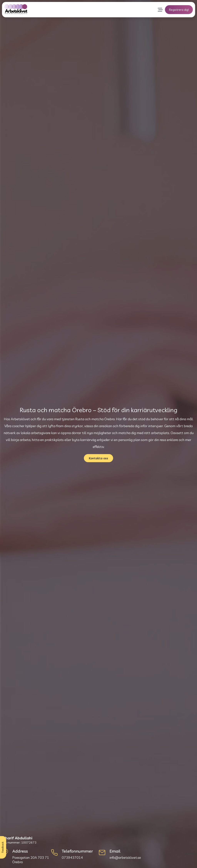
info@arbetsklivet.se (125, 858)
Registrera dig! (179, 10)
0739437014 (72, 858)
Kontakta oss (98, 458)
